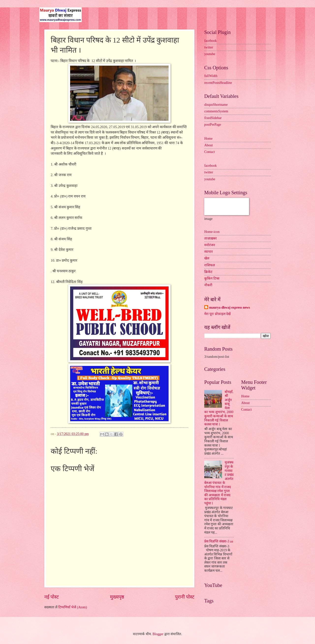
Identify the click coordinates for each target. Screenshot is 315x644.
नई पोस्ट (52, 597)
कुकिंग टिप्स (212, 278)
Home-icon (212, 232)
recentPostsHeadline (218, 83)
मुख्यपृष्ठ (117, 597)
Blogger (158, 634)
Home (208, 139)
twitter (209, 47)
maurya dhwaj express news (230, 307)
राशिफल (210, 265)
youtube (210, 54)
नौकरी (208, 285)
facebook (211, 41)
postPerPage (213, 125)
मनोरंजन (210, 245)
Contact (210, 152)
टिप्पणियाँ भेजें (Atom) (73, 607)
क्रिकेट (208, 272)
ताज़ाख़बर (211, 238)
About (209, 145)
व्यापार (209, 252)
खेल (207, 258)
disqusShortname (216, 105)
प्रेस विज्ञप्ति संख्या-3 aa (219, 541)
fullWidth (211, 76)
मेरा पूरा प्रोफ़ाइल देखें (217, 314)
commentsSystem (216, 111)
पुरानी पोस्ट (185, 597)
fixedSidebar (213, 118)
